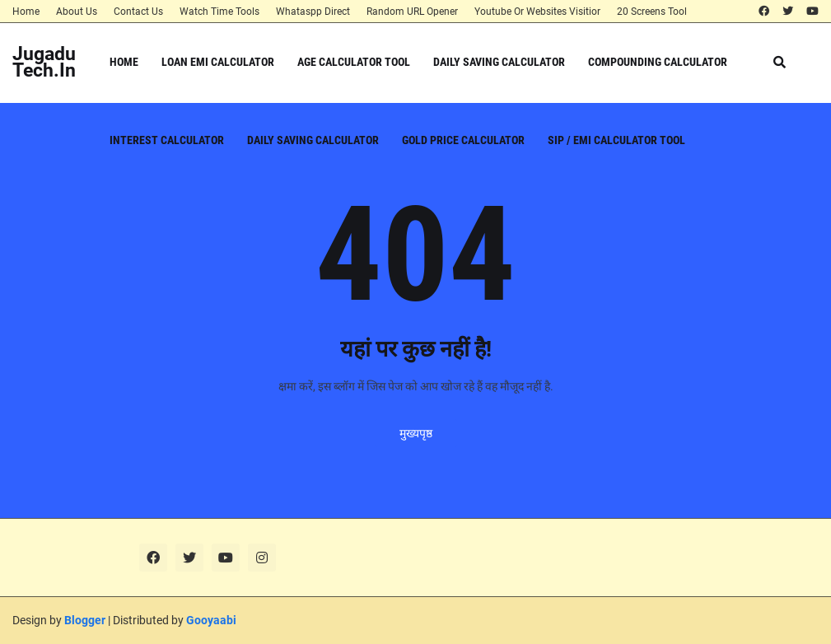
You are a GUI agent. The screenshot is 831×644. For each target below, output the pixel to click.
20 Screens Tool (652, 12)
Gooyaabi (211, 620)
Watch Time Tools (219, 12)
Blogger (85, 620)
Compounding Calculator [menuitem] (658, 62)
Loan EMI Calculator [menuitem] (218, 62)
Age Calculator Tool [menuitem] (354, 62)
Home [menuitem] (124, 62)
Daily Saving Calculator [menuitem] (499, 62)
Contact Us (138, 12)
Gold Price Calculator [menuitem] (463, 140)
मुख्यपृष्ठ (416, 433)
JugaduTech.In (44, 62)
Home (26, 12)
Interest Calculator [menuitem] (167, 140)
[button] (780, 62)
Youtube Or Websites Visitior (537, 12)
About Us (77, 12)
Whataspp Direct (313, 12)
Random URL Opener (412, 12)
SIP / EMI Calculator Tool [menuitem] (616, 140)
